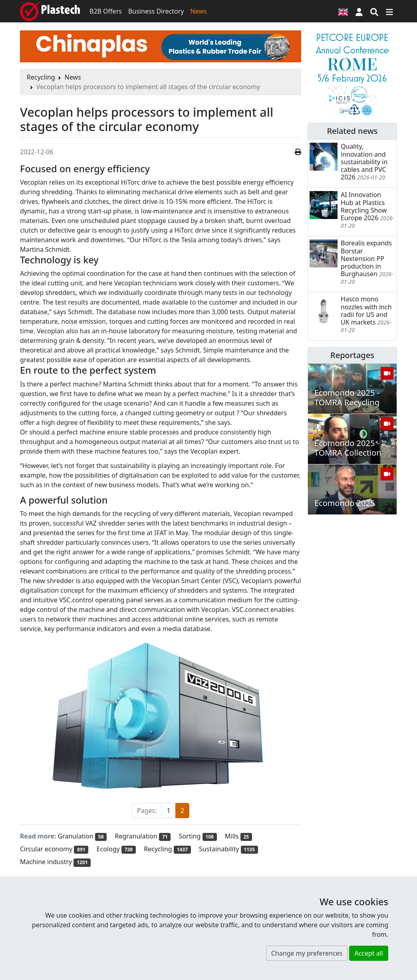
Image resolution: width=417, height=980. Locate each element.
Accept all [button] (369, 953)
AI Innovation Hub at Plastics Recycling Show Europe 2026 (364, 206)
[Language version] (343, 11)
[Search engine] (374, 11)
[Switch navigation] (389, 11)
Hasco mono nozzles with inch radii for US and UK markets (366, 311)
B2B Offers (106, 11)
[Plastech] (50, 11)
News (198, 11)
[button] (359, 11)
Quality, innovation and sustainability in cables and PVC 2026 (364, 162)
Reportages (352, 355)
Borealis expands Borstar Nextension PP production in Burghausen (366, 258)
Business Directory (156, 11)
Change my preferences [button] (307, 953)
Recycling (41, 77)
